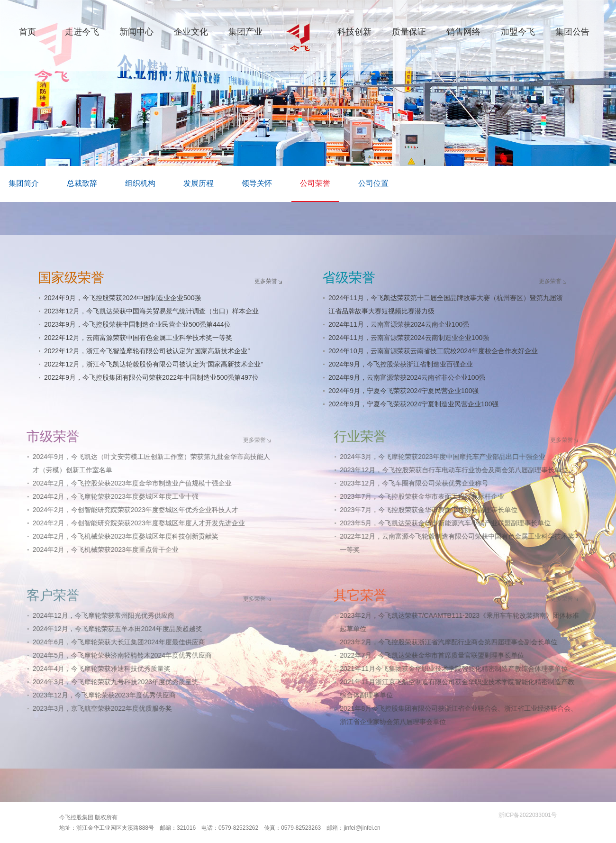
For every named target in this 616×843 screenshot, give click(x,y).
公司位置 (373, 183)
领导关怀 (257, 183)
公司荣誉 (315, 183)
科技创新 (354, 32)
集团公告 (572, 32)
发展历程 (199, 183)
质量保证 (409, 32)
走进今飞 (82, 32)
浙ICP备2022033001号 (528, 815)
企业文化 (191, 32)
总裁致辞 (82, 183)
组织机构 (140, 183)
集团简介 (24, 183)
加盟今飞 (518, 32)
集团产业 (245, 32)
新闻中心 (136, 32)
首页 (27, 32)
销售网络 (463, 32)
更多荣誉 (264, 281)
